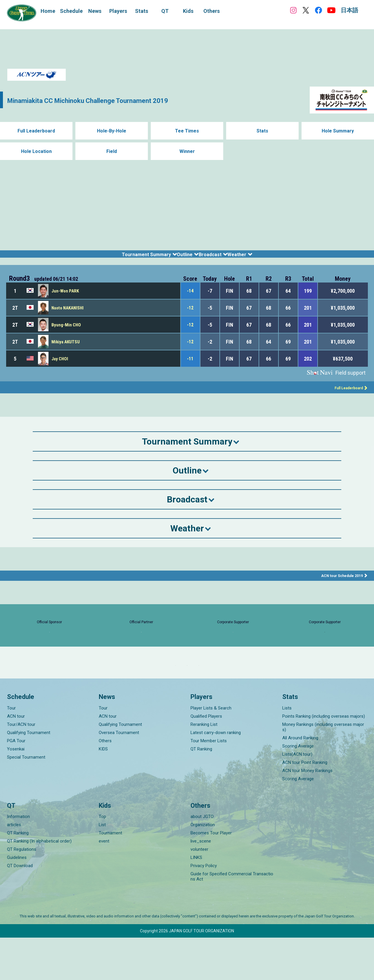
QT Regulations (22, 892)
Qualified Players (206, 759)
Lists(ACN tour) (297, 797)
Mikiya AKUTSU (66, 349)
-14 (190, 298)
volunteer (199, 892)
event (104, 883)
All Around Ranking (300, 780)
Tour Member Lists (209, 783)
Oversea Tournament (119, 775)
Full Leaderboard (36, 131)
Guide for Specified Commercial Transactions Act (232, 919)
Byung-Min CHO (67, 332)
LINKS (196, 900)
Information (18, 859)
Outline (179, 258)
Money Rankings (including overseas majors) (323, 769)
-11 (190, 366)
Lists (287, 750)
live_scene (201, 883)
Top (102, 859)
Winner (187, 151)
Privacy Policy (204, 908)
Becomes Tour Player (211, 875)
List (102, 867)
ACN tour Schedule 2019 (340, 583)
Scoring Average (298, 788)
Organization (203, 867)
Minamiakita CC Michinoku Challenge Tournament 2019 (118, 100)
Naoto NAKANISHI (69, 315)
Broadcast (224, 258)
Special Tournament (26, 800)
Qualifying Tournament (29, 775)
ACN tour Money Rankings (307, 813)
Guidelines (17, 900)
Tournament (110, 875)
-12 (190, 315)
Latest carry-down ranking (216, 775)
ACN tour (16, 759)
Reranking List (204, 767)
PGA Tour (16, 783)
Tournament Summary (117, 258)
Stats (263, 131)
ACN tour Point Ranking (305, 805)
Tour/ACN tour (21, 767)
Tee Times (187, 131)
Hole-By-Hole (112, 131)
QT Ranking (201, 791)
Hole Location (36, 151)
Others (105, 783)
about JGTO (202, 859)
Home (48, 11)
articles (14, 867)
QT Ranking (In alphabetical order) (39, 883)
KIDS (103, 791)
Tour (11, 750)
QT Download (20, 908)
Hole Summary (338, 131)
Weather (272, 258)
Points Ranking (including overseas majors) (324, 759)
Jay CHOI (60, 366)
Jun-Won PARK (66, 298)
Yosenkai (16, 791)
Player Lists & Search (211, 750)
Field (112, 151)
